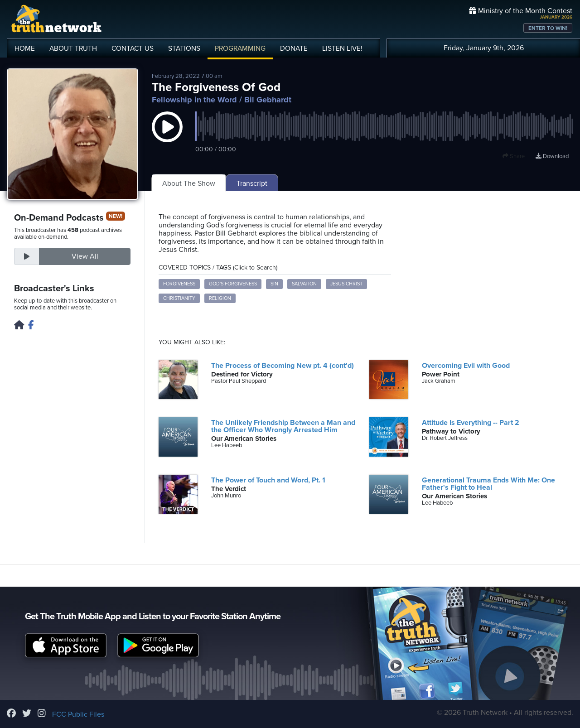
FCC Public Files (78, 714)
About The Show (189, 183)
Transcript (252, 183)
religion (220, 298)
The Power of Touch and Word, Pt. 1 (268, 480)
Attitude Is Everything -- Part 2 (471, 423)
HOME (25, 48)
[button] (167, 136)
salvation (304, 284)
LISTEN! (342, 48)
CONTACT (133, 48)
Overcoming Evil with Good (466, 366)
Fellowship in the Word (194, 100)
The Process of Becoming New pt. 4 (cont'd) (283, 366)
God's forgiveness (233, 284)
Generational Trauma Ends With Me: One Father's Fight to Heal (488, 484)
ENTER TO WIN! (548, 28)
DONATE (294, 48)
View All (85, 256)
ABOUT (73, 48)
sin (274, 284)
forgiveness (179, 284)
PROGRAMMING (240, 48)
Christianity (179, 298)
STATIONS (184, 48)
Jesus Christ (346, 284)
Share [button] (514, 156)
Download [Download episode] (552, 156)
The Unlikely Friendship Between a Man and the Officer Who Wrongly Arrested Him (283, 426)
